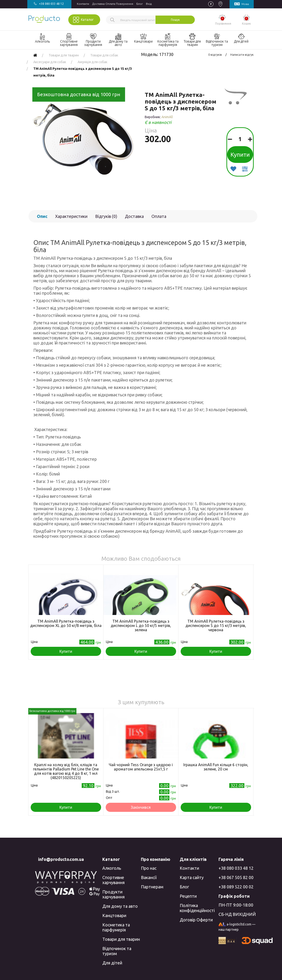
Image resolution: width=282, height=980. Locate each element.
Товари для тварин (121, 939)
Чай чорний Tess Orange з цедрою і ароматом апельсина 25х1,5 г (141, 767)
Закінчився (141, 807)
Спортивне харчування (113, 880)
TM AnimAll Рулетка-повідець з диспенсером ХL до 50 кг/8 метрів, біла (66, 623)
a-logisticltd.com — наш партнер (237, 927)
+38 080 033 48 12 (236, 868)
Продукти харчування (113, 894)
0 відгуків (215, 55)
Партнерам (152, 887)
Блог (140, 4)
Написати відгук (242, 55)
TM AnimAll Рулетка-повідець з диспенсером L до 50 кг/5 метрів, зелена (141, 626)
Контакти (83, 4)
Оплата (159, 216)
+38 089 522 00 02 (236, 887)
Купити (240, 155)
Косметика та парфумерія (116, 927)
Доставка (134, 216)
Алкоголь (112, 868)
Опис (42, 216)
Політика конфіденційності (197, 908)
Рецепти (188, 896)
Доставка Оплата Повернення (113, 4)
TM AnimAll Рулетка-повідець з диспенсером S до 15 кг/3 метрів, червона (216, 626)
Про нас (149, 868)
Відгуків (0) (106, 216)
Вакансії (149, 877)
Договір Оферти (196, 920)
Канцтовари (114, 915)
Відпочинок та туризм (117, 951)
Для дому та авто (120, 906)
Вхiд (149, 4)
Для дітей (112, 963)
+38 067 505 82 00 (236, 877)
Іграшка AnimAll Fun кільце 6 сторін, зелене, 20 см (216, 767)
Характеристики (71, 216)
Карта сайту (192, 877)
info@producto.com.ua (61, 859)
